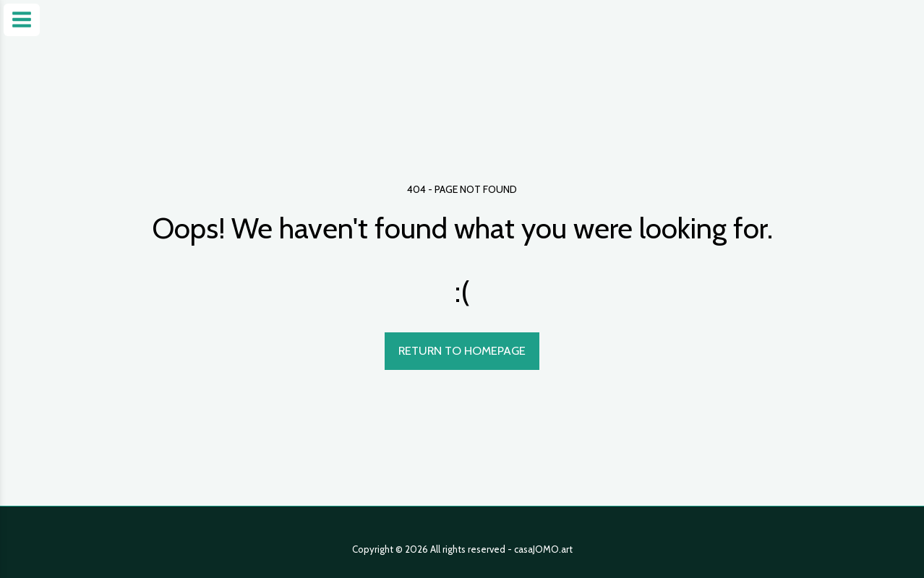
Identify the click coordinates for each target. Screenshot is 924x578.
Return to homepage (462, 350)
